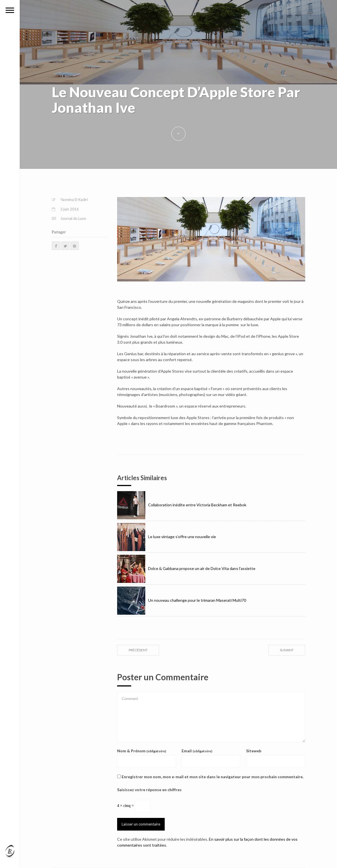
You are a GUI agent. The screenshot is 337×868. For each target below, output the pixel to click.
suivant (287, 650)
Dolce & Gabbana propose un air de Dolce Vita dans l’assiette (186, 568)
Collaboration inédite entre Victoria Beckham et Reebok (182, 505)
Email (197, 751)
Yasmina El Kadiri (74, 200)
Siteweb (254, 751)
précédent (138, 650)
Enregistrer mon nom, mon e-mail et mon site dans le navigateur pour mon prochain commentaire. (213, 777)
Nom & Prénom (142, 751)
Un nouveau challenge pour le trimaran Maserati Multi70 (182, 600)
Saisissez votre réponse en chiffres (149, 790)
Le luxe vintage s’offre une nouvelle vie (167, 537)
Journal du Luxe (73, 218)
